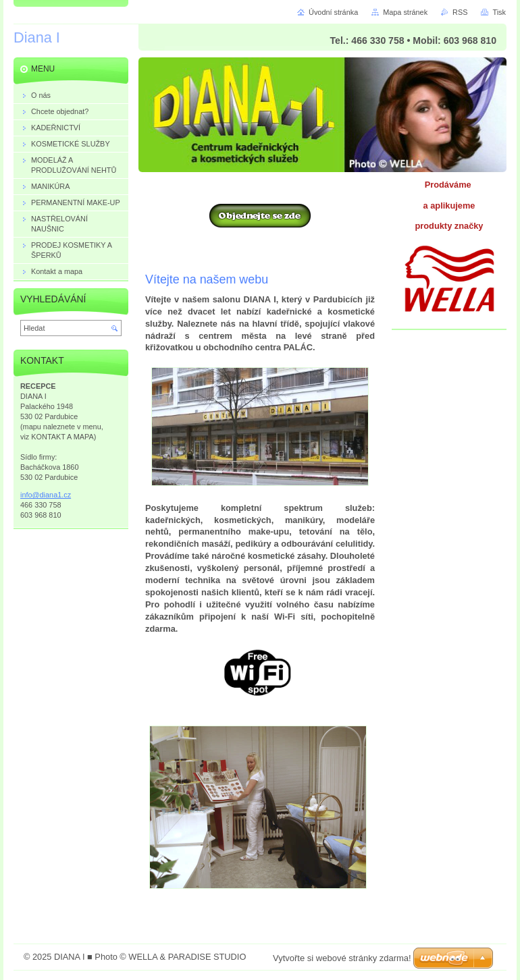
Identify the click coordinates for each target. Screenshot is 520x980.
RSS (460, 12)
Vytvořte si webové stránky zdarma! (342, 958)
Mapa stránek (405, 12)
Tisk (499, 12)
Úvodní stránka (333, 12)
